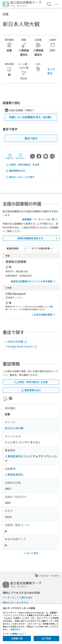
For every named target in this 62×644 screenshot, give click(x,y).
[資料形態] (42, 248)
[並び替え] (16, 248)
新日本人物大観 (14, 428)
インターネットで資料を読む (18, 597)
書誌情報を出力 (15, 171)
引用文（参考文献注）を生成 (22, 165)
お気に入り (10, 156)
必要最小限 (17, 638)
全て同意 (46, 638)
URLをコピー (21, 156)
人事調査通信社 (14, 456)
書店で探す (31, 138)
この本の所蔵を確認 (44, 315)
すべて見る (51, 71)
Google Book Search (22, 346)
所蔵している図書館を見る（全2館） (31, 117)
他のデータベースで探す (20, 177)
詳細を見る (15, 629)
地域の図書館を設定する (38, 238)
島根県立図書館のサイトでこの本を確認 (34, 281)
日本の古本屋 (17, 341)
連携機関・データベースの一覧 (40, 219)
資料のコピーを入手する (15, 602)
